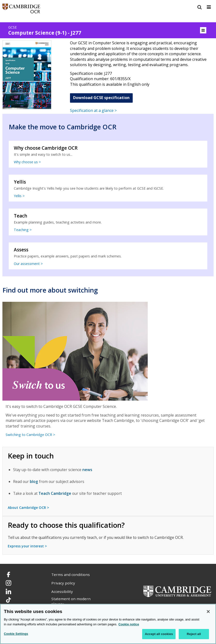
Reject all (194, 634)
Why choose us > (27, 162)
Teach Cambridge (55, 493)
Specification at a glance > (93, 110)
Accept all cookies (159, 634)
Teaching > (23, 230)
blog (34, 481)
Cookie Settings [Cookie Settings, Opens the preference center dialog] (16, 634)
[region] (108, 624)
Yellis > (19, 196)
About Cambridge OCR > (28, 508)
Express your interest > (27, 546)
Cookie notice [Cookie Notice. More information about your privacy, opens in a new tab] (129, 624)
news (87, 470)
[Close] (208, 612)
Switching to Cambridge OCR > (30, 435)
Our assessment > (28, 264)
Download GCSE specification (101, 98)
